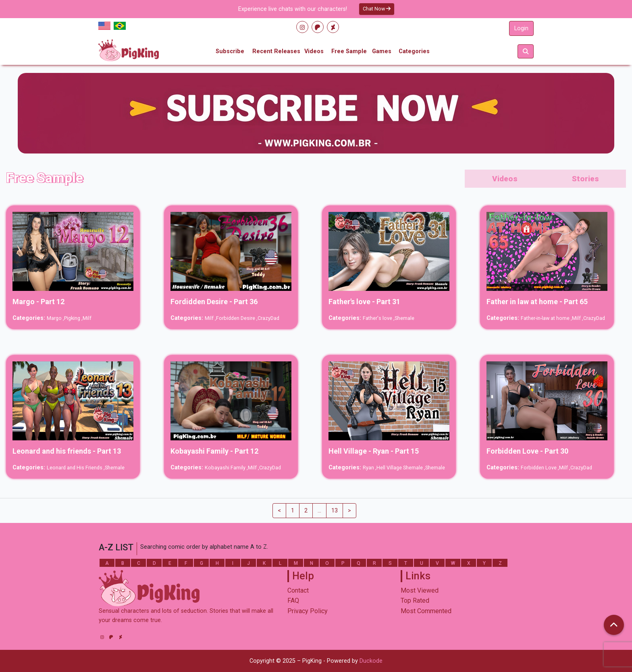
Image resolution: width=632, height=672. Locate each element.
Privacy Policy (308, 611)
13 (335, 511)
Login (521, 28)
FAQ (293, 600)
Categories (414, 51)
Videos (314, 51)
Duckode (371, 661)
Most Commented (426, 611)
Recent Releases (276, 51)
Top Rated (415, 600)
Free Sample (349, 51)
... (319, 511)
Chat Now (377, 9)
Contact (298, 590)
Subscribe (230, 51)
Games (382, 51)
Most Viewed (420, 590)
